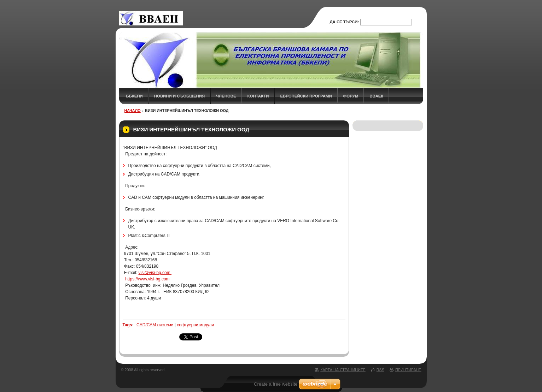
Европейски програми (306, 96)
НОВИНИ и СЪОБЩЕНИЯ (179, 96)
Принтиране (408, 370)
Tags (127, 325)
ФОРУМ (351, 96)
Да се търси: (344, 22)
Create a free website (276, 384)
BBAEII (376, 96)
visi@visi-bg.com (155, 273)
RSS (380, 370)
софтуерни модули (195, 325)
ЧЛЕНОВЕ (226, 96)
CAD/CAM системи (155, 325)
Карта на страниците (343, 370)
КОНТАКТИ (258, 96)
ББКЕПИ (135, 96)
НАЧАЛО (133, 111)
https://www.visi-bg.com (147, 279)
